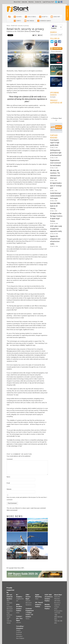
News (8, 26)
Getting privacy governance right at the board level (56, 153)
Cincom (19, 623)
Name (8, 477)
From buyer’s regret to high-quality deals (55, 143)
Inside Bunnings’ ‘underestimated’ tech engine (56, 196)
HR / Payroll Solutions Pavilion (39, 605)
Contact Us (38, 2)
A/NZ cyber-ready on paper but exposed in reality (56, 229)
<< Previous (54, 118)
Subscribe (24, 2)
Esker (18, 613)
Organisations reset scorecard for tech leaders (55, 163)
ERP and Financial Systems (10, 597)
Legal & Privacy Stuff (48, 2)
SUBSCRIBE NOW (67, 13)
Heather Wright (35, 31)
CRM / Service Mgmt (28, 597)
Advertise (31, 2)
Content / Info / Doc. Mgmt (19, 618)
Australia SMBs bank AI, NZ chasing (55, 206)
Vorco (28, 619)
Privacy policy (58, 611)
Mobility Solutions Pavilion (48, 607)
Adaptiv (18, 630)
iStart (37, 599)
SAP (8, 619)
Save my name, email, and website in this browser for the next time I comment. (27, 499)
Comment (10, 459)
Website (9, 489)
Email (40, 35)
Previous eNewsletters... (57, 51)
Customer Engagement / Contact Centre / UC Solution (30, 613)
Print (35, 35)
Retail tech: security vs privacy (20, 26)
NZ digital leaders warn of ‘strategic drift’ (56, 186)
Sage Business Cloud (9, 615)
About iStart (17, 2)
